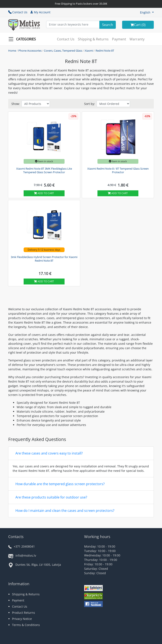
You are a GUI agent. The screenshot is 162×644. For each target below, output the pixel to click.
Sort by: (90, 104)
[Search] (108, 25)
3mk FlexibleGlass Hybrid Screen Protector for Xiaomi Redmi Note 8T (44, 259)
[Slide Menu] (23, 39)
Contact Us (18, 12)
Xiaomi (89, 51)
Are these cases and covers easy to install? (49, 453)
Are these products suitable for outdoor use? (51, 497)
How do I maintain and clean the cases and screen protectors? (65, 511)
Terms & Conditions (26, 625)
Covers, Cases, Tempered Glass (63, 51)
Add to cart (44, 193)
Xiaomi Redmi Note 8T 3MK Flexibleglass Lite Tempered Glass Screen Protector (44, 170)
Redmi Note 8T (105, 51)
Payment (119, 39)
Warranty (137, 39)
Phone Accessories (30, 51)
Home (12, 51)
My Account (40, 12)
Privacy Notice (22, 619)
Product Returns (24, 613)
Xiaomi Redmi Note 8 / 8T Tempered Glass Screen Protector (118, 170)
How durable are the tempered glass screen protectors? (60, 484)
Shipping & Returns (93, 39)
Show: (16, 104)
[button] (147, 12)
